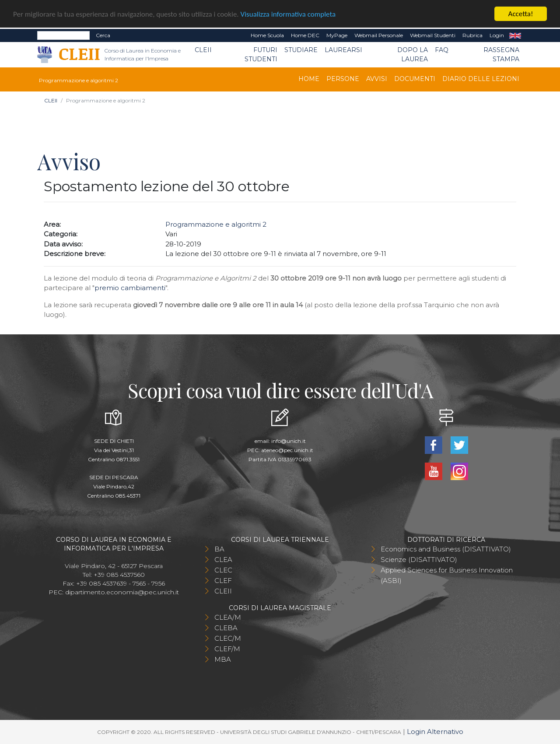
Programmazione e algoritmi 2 (216, 224)
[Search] (63, 35)
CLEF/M (227, 649)
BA (219, 549)
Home (309, 79)
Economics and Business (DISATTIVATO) (446, 549)
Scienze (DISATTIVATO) (419, 560)
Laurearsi (343, 50)
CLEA (223, 560)
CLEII (203, 50)
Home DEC (305, 35)
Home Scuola (267, 35)
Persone (343, 79)
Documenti (415, 79)
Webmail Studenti (433, 35)
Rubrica (472, 35)
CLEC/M (228, 638)
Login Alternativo (435, 732)
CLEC (223, 570)
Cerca (103, 35)
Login (497, 35)
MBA (223, 659)
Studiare (301, 50)
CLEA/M (228, 617)
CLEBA (226, 628)
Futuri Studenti (261, 54)
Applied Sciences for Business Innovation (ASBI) (447, 575)
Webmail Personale (379, 35)
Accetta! (521, 14)
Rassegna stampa (501, 54)
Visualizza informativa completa (288, 14)
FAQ (442, 50)
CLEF (223, 581)
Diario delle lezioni (481, 79)
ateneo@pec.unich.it (287, 450)
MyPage (337, 35)
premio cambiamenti (130, 288)
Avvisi (377, 79)
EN (515, 35)
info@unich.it (289, 441)
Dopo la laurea (413, 54)
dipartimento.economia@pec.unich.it (122, 592)
